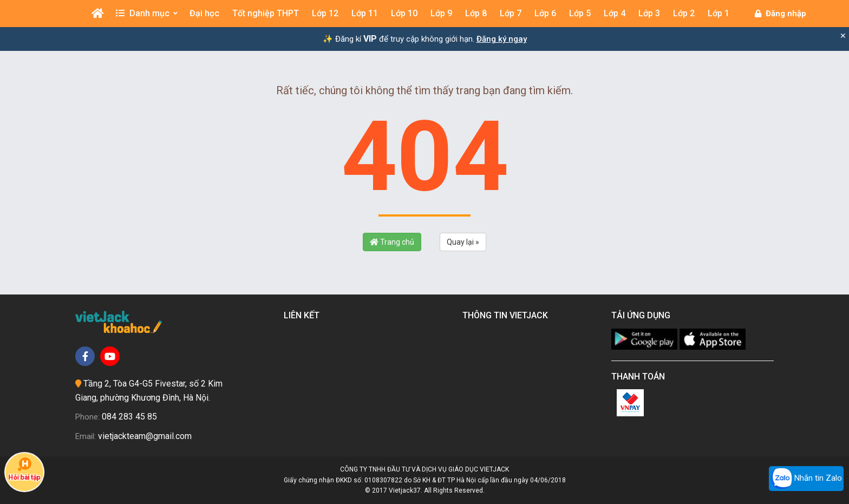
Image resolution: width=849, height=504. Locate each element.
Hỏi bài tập (24, 469)
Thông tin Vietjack (507, 315)
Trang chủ (392, 242)
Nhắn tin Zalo (806, 479)
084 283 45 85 (129, 417)
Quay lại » (463, 242)
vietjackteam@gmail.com (145, 436)
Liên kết (304, 315)
